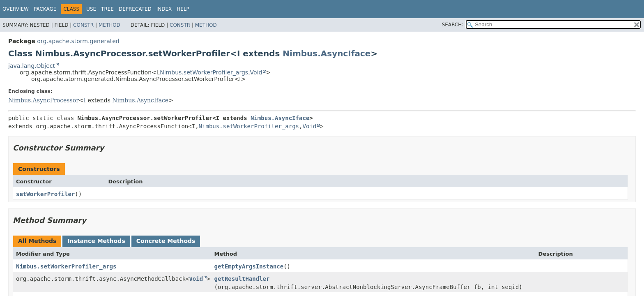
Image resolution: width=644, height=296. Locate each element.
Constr (83, 25)
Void (256, 72)
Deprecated (135, 9)
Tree (107, 9)
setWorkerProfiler (45, 194)
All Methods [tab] (37, 241)
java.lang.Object (32, 66)
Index (164, 9)
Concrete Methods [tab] (166, 241)
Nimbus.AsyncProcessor (44, 100)
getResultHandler (242, 279)
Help (183, 9)
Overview (16, 9)
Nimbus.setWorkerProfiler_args (204, 72)
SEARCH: (453, 25)
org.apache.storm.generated (78, 41)
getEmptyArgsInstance (249, 266)
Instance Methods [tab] (96, 241)
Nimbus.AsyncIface (327, 53)
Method (109, 25)
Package (45, 9)
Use (91, 9)
